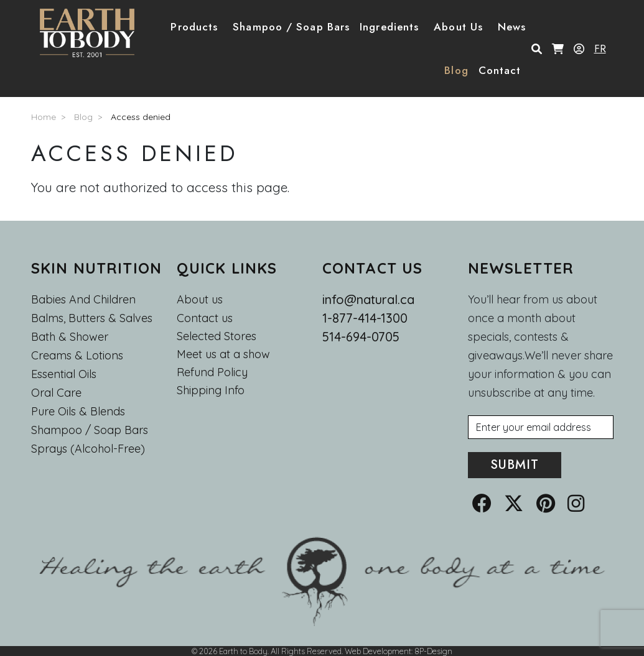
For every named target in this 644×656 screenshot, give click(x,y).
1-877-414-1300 (365, 318)
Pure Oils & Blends (78, 411)
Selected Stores (217, 336)
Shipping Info (211, 390)
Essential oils (64, 374)
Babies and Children (83, 299)
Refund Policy (212, 372)
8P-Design (433, 651)
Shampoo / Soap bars (90, 430)
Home (44, 117)
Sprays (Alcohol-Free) (88, 449)
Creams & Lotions (77, 355)
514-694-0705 (361, 337)
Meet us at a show (223, 354)
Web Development (378, 651)
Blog (456, 70)
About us (200, 299)
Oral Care (56, 393)
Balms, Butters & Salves (92, 318)
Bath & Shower (70, 337)
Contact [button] (500, 70)
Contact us (205, 318)
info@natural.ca (368, 299)
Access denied (141, 117)
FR (600, 49)
